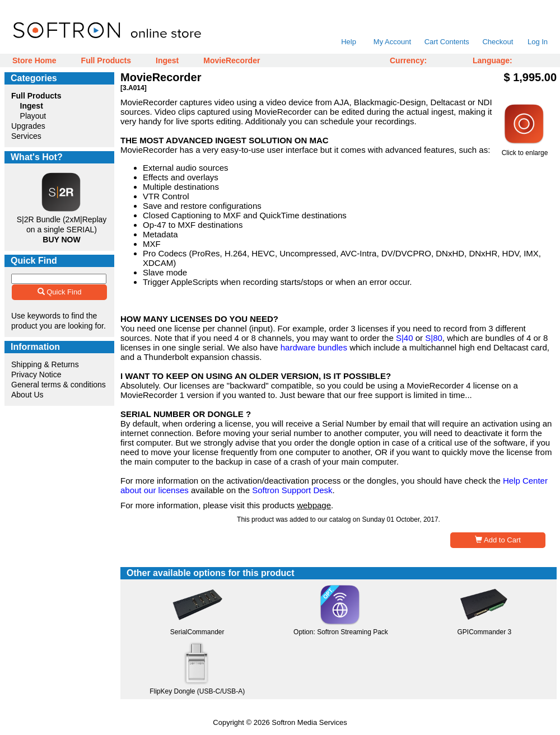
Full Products (106, 60)
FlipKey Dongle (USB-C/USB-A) (197, 691)
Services (26, 136)
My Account (392, 42)
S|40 (405, 338)
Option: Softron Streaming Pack (341, 632)
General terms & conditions (59, 385)
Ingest (167, 60)
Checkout (498, 42)
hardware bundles (314, 347)
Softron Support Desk (292, 490)
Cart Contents (447, 42)
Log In (538, 42)
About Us (27, 395)
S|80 (434, 338)
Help (349, 42)
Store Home (34, 60)
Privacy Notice (36, 374)
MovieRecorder (232, 60)
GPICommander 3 (484, 632)
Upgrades (28, 126)
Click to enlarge (525, 150)
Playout (33, 116)
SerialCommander (197, 632)
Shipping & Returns (45, 364)
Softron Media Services (309, 722)
